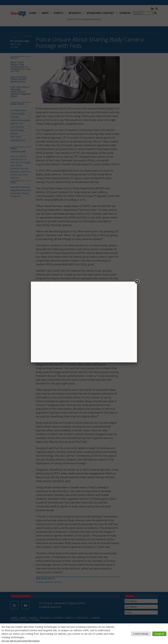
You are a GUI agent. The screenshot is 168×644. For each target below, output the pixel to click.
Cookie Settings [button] (141, 634)
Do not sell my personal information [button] (21, 641)
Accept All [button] (159, 634)
